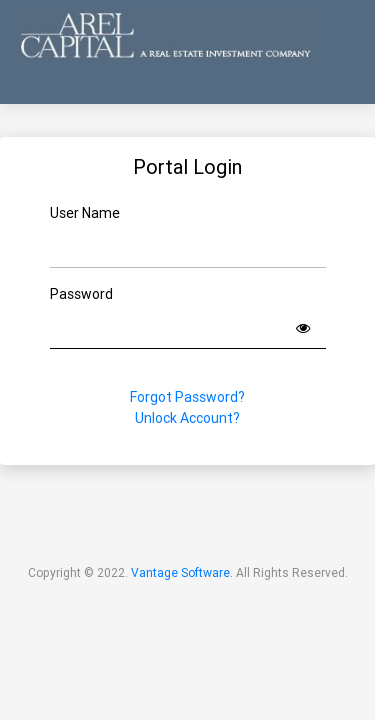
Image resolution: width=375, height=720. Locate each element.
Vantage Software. (182, 572)
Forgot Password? (187, 397)
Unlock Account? (187, 418)
